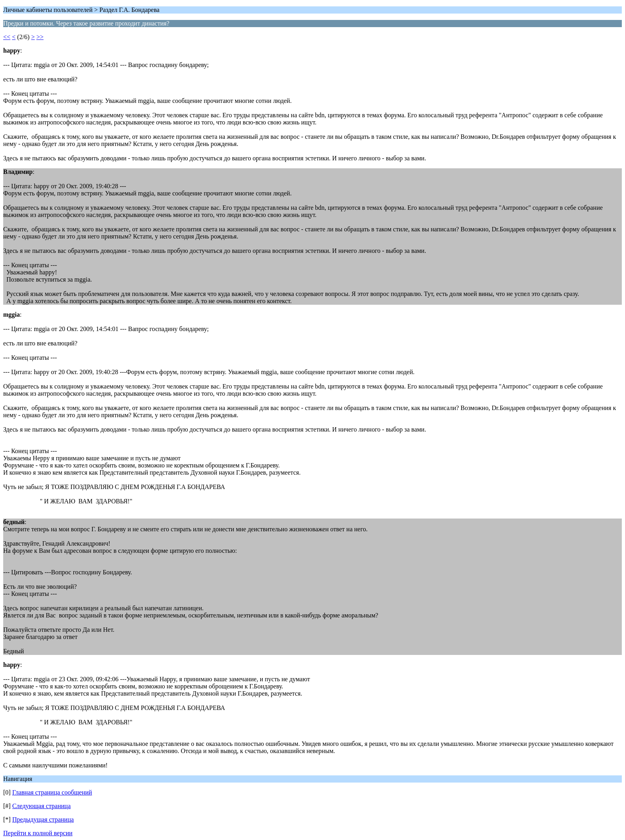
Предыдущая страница (43, 819)
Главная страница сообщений (52, 792)
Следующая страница (42, 806)
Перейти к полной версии (38, 833)
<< (7, 37)
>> (40, 37)
